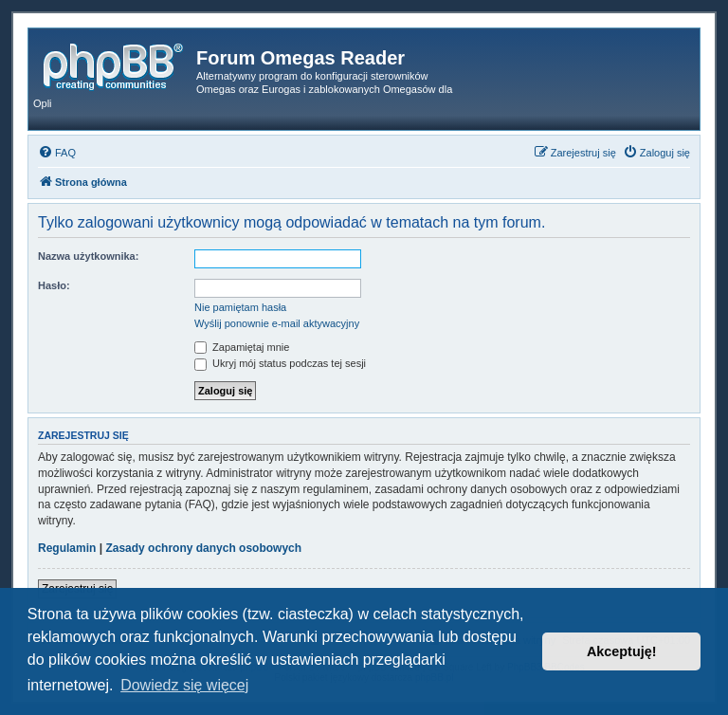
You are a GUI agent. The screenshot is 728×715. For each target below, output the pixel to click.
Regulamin (67, 548)
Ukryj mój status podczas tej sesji (280, 363)
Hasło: (54, 285)
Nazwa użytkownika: (88, 256)
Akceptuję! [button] (622, 651)
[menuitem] (57, 153)
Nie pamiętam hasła (240, 307)
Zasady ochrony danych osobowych (203, 548)
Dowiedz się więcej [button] (184, 685)
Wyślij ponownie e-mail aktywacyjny (277, 323)
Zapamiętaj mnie (242, 347)
